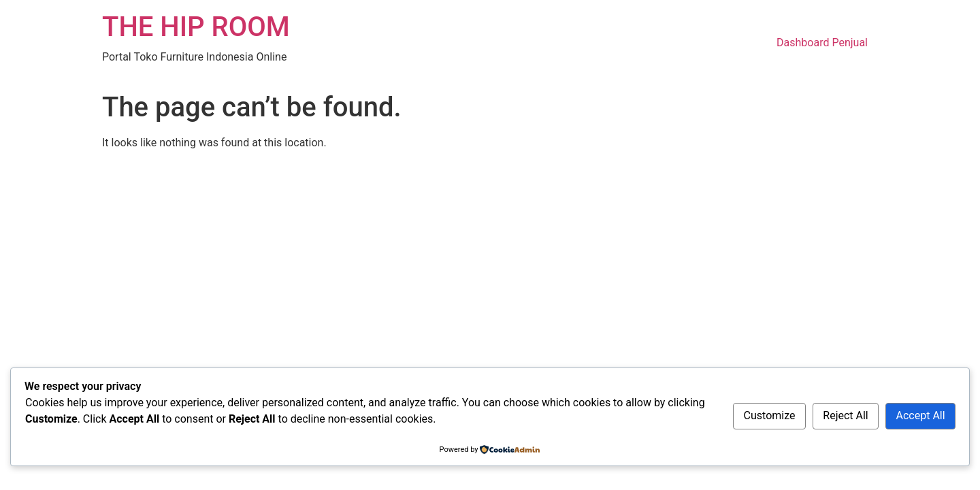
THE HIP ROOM (196, 27)
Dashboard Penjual (822, 43)
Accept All (921, 415)
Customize (770, 415)
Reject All (845, 415)
